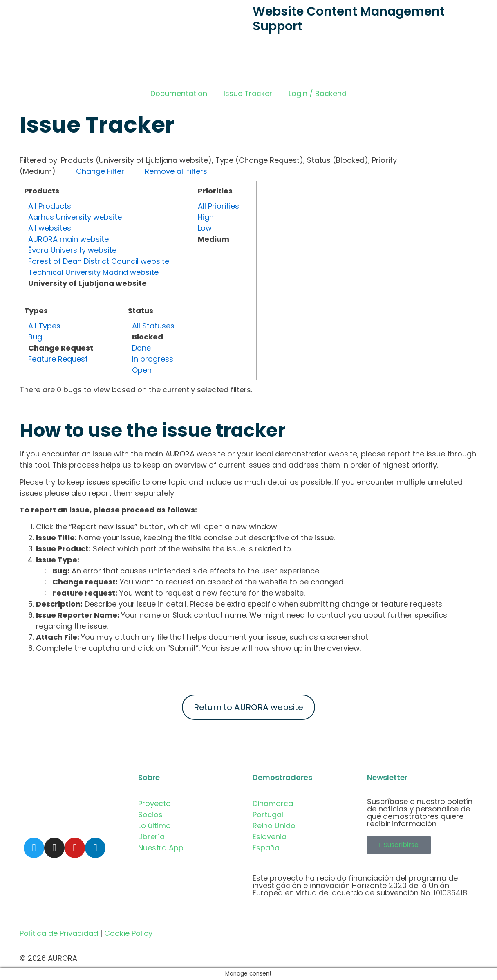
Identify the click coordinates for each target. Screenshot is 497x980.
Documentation (179, 93)
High (206, 217)
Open (142, 370)
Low (205, 228)
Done (141, 348)
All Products (50, 206)
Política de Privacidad (59, 933)
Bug (35, 337)
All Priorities (218, 206)
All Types (44, 326)
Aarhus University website (75, 217)
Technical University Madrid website (93, 272)
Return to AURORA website (248, 707)
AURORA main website (68, 239)
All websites (50, 228)
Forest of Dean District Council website (99, 261)
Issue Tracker (248, 93)
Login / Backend (318, 93)
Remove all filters (176, 171)
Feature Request (58, 359)
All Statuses (153, 326)
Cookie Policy (128, 933)
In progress (153, 359)
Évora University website (72, 250)
